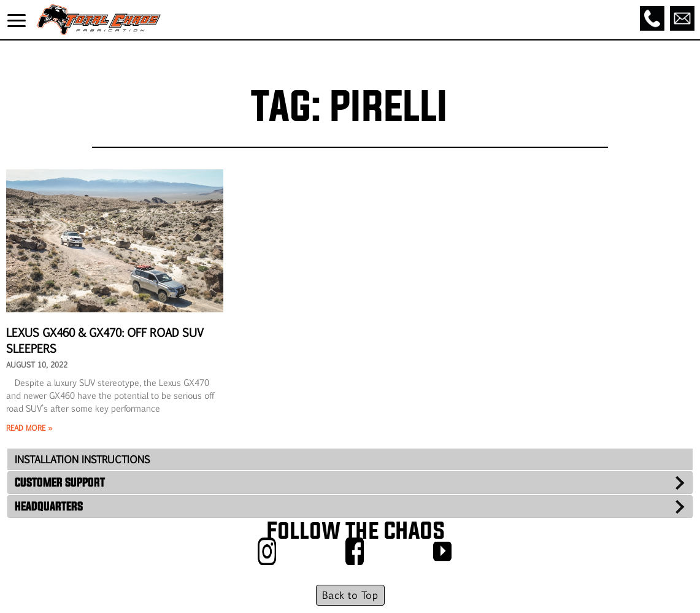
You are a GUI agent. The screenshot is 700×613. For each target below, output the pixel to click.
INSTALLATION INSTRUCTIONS (82, 459)
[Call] (652, 18)
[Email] (682, 18)
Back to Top (350, 595)
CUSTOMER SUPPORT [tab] (60, 482)
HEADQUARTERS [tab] (49, 506)
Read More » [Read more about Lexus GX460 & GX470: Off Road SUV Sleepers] (29, 428)
